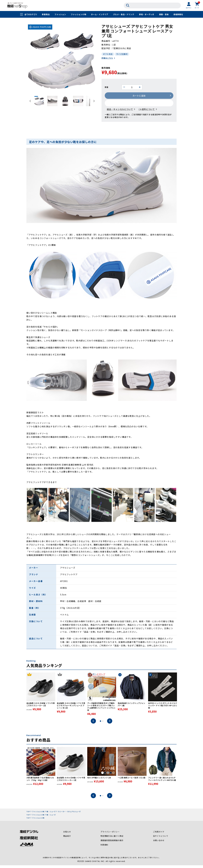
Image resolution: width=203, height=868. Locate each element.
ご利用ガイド (159, 835)
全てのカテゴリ (31, 14)
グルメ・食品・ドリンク (124, 14)
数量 (107, 87)
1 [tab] (100, 724)
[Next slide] (94, 101)
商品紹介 (67, 839)
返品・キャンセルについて (120, 109)
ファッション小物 (78, 14)
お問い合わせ (159, 844)
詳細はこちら (107, 58)
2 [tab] (103, 724)
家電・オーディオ (147, 14)
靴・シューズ (51, 814)
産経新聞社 (178, 14)
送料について (148, 109)
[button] (39, 101)
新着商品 (46, 14)
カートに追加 (139, 96)
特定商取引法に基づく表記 (112, 839)
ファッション (60, 14)
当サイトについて (161, 839)
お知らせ (67, 835)
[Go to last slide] (30, 101)
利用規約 (104, 848)
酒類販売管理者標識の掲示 (112, 844)
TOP (28, 814)
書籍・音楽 (164, 14)
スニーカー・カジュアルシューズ (69, 814)
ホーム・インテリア (100, 14)
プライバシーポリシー (110, 835)
